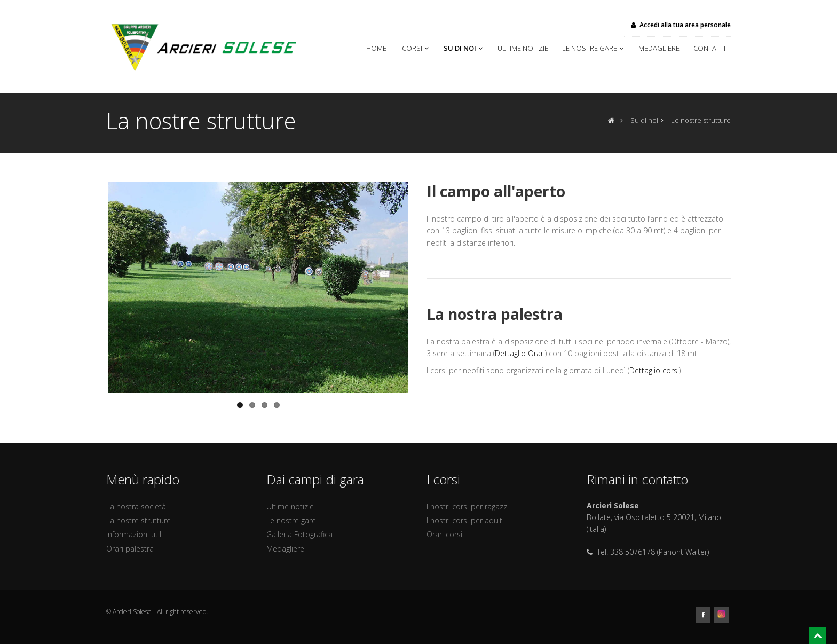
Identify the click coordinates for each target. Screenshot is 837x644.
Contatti (709, 48)
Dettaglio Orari (520, 353)
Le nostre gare (594, 48)
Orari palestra (130, 549)
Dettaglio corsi (654, 370)
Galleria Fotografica (299, 534)
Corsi (416, 48)
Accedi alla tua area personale (680, 25)
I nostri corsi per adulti (465, 520)
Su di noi (464, 48)
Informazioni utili (135, 534)
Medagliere (661, 48)
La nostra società (136, 506)
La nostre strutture (139, 520)
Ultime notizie (524, 48)
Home (379, 48)
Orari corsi (444, 534)
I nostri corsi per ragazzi (468, 506)
